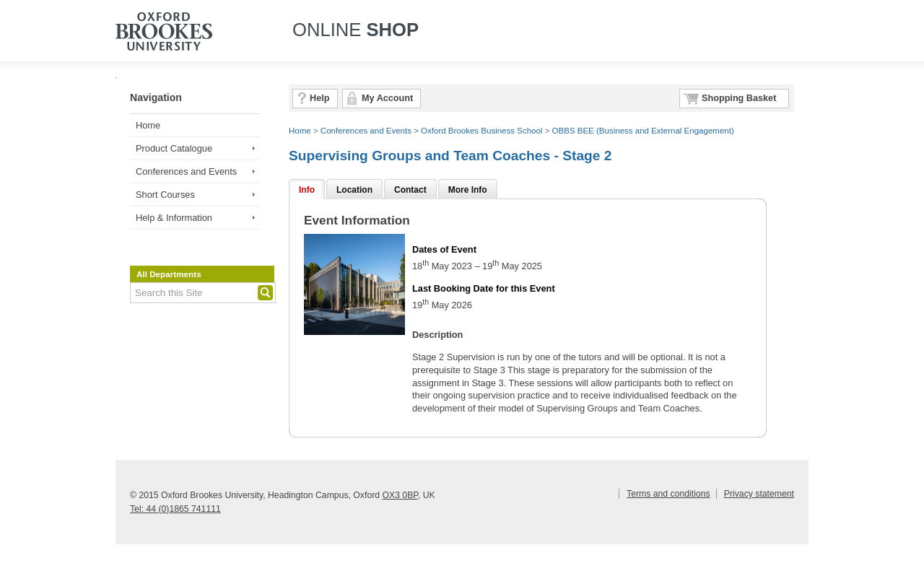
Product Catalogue (174, 148)
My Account (387, 98)
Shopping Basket (739, 98)
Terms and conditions (668, 494)
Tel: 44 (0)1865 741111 (175, 509)
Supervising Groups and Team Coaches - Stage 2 (450, 156)
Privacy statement (759, 494)
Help (319, 98)
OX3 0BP (400, 495)
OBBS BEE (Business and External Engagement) (643, 131)
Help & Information (174, 218)
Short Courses (165, 195)
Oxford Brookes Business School (481, 131)
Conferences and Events (186, 171)
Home (148, 125)
